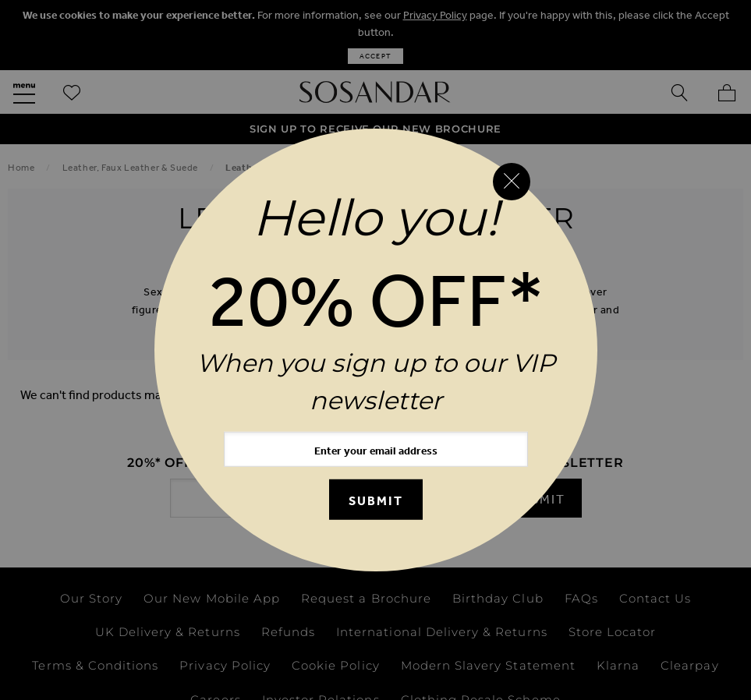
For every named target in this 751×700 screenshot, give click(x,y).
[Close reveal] (512, 182)
